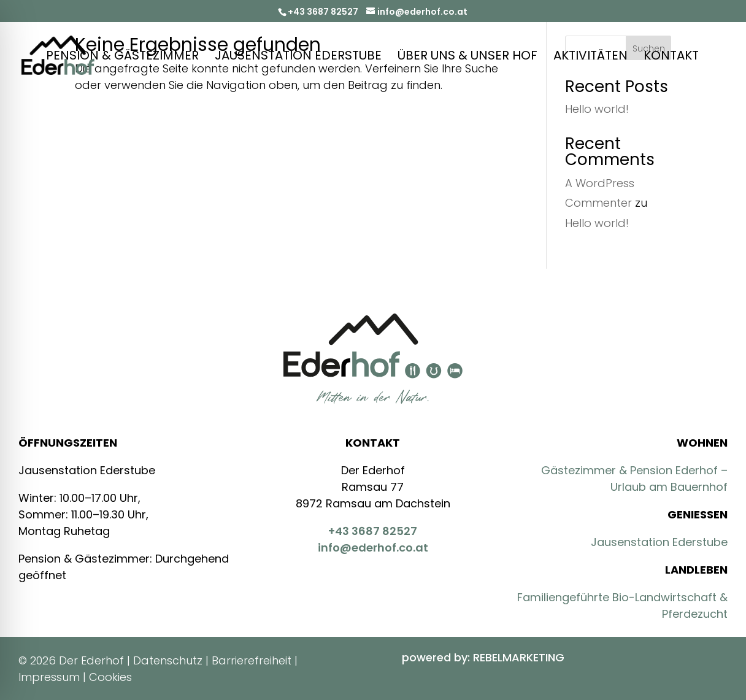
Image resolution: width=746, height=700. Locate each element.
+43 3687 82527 (323, 12)
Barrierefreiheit (252, 660)
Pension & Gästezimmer (122, 57)
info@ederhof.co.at (373, 548)
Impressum (49, 677)
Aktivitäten (590, 57)
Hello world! (597, 109)
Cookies (110, 677)
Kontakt (671, 57)
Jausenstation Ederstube (298, 57)
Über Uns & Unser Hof (467, 57)
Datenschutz (168, 660)
